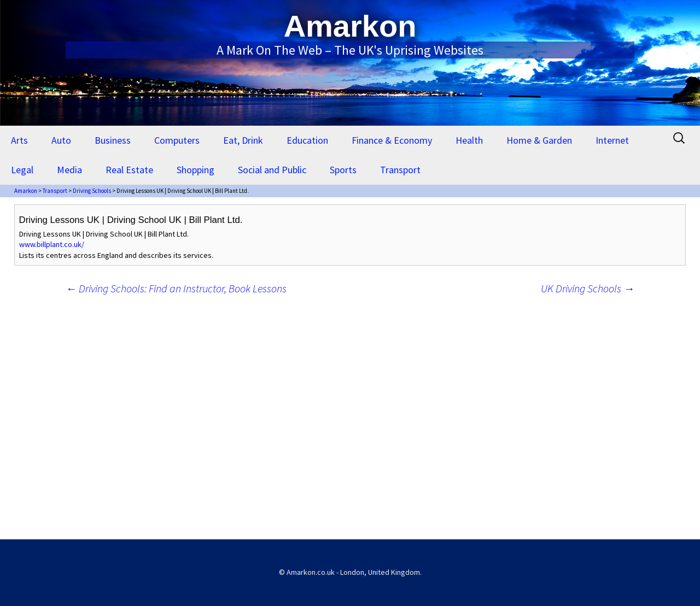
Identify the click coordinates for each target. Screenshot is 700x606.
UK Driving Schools (588, 288)
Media (69, 170)
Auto (61, 140)
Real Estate (129, 170)
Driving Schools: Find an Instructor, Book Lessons (176, 288)
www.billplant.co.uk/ (52, 244)
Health (469, 140)
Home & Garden (539, 140)
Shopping (196, 170)
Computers (177, 140)
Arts (19, 140)
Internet (612, 140)
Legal (22, 170)
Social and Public (272, 170)
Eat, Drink (243, 140)
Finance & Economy (392, 140)
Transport (400, 170)
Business (113, 140)
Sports (343, 170)
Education (307, 140)
